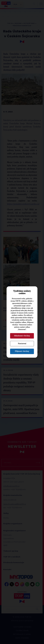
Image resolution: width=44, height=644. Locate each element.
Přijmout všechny (22, 351)
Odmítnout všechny (22, 336)
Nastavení (22, 344)
